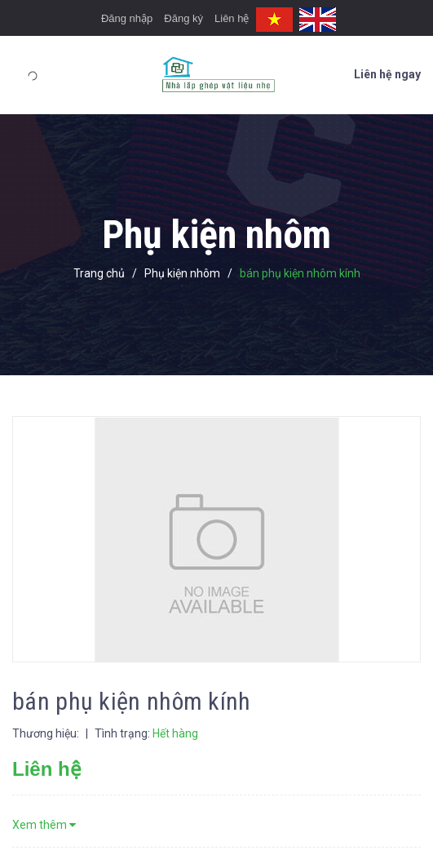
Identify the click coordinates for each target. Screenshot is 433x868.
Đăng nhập (127, 18)
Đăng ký (183, 18)
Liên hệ (232, 18)
